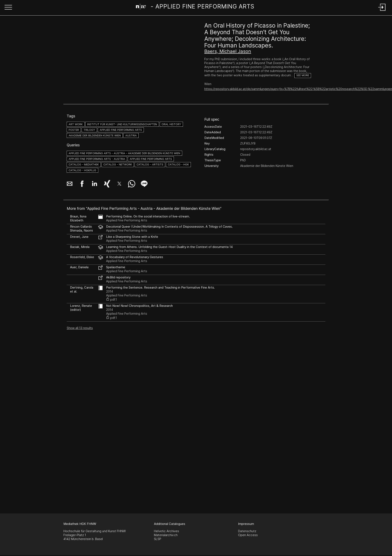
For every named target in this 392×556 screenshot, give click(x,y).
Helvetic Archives (166, 531)
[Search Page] (195, 7)
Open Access (248, 535)
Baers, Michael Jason (228, 51)
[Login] (382, 11)
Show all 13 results (80, 328)
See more (303, 75)
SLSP (158, 539)
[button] (8, 8)
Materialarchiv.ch (166, 535)
